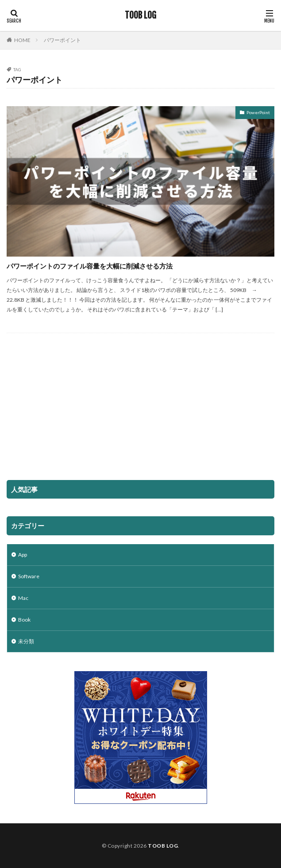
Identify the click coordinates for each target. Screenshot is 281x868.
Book (24, 620)
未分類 (26, 641)
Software (29, 576)
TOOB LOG (140, 15)
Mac (23, 598)
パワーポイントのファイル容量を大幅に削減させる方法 (90, 266)
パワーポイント (62, 40)
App (23, 555)
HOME (22, 40)
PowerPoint (258, 112)
